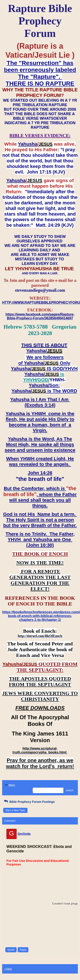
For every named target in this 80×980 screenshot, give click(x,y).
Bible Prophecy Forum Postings (29, 802)
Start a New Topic (15, 810)
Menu (10, 785)
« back (8, 969)
